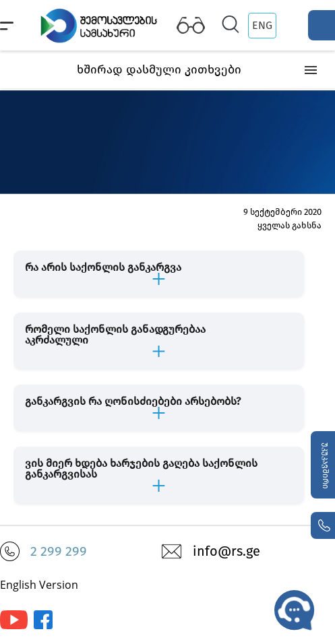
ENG (262, 25)
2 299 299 (59, 551)
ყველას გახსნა (290, 225)
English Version (39, 585)
